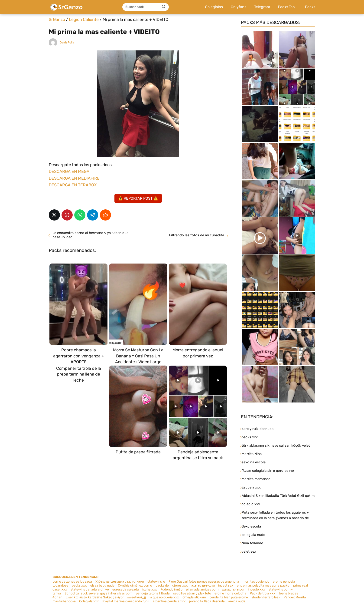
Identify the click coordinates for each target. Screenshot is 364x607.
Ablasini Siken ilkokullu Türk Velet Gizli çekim (278, 496)
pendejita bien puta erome (229, 597)
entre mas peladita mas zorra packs (263, 586)
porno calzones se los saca (72, 582)
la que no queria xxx (164, 597)
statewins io (156, 582)
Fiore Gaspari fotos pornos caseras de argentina (204, 582)
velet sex (249, 551)
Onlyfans (239, 7)
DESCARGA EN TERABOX (73, 185)
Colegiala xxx (89, 601)
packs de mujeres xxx (172, 586)
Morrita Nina (252, 454)
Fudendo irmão (171, 589)
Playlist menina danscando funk (126, 601)
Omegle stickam (194, 597)
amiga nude (237, 601)
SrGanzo (57, 20)
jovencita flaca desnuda (207, 601)
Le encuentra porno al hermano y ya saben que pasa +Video (90, 235)
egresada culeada (126, 589)
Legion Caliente (84, 20)
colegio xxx (251, 504)
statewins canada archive (90, 589)
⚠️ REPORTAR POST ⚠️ (138, 198)
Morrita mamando (256, 479)
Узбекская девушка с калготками (120, 582)
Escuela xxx (251, 487)
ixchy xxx (150, 589)
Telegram (262, 7)
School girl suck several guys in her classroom (98, 593)
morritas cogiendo (256, 582)
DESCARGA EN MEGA (69, 172)
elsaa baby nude (102, 586)
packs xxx (250, 437)
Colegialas (214, 7)
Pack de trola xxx (263, 593)
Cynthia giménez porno (135, 586)
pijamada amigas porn (202, 589)
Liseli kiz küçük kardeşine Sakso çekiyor (95, 597)
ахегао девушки (203, 586)
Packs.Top (286, 7)
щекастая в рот (233, 589)
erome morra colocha (230, 593)
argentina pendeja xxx (169, 601)
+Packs (309, 7)
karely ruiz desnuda (258, 429)
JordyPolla (67, 42)
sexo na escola (254, 462)
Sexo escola (251, 526)
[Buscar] (164, 7)
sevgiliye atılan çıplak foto (192, 593)
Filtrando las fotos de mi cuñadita (197, 235)
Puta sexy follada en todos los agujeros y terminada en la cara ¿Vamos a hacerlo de (275, 515)
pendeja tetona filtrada (153, 593)
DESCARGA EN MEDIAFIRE (74, 178)
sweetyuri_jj (137, 597)
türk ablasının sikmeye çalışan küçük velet (276, 445)
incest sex (226, 586)
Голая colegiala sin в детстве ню (268, 471)
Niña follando (252, 543)
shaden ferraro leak (266, 597)
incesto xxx (257, 589)
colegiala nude (253, 535)
